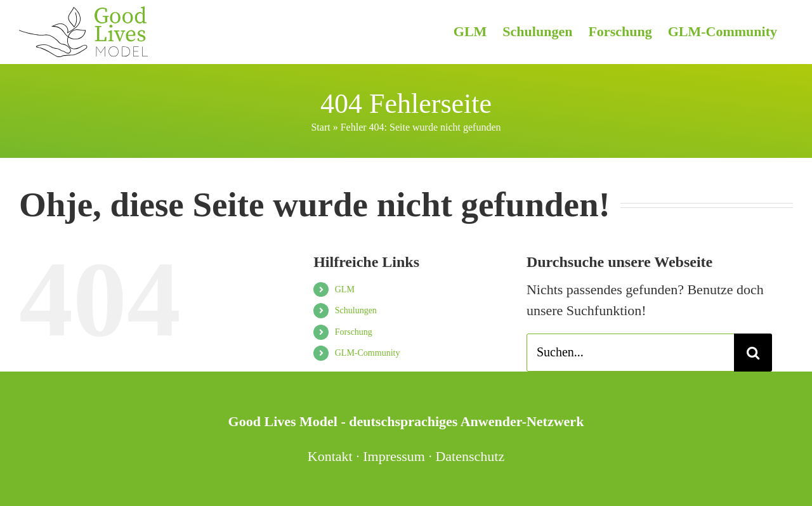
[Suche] (753, 353)
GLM (345, 289)
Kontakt (330, 456)
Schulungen (356, 310)
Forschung (354, 332)
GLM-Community (368, 353)
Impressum (394, 456)
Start (320, 127)
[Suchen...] (630, 353)
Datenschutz (470, 456)
